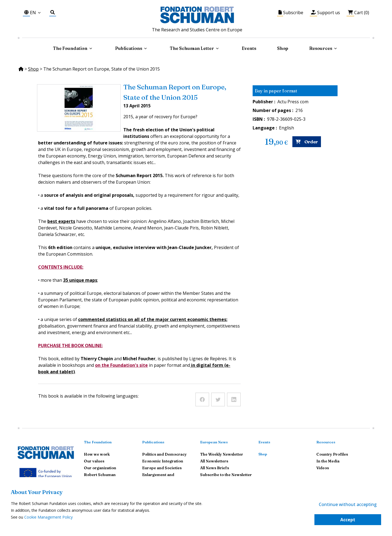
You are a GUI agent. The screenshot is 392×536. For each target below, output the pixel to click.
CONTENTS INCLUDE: (61, 267)
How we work (97, 454)
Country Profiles (332, 454)
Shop (283, 48)
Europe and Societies (162, 468)
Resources (321, 48)
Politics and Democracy (164, 454)
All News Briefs (215, 468)
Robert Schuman (100, 475)
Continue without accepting (348, 504)
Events (249, 48)
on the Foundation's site (121, 365)
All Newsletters (214, 461)
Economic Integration (163, 461)
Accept (348, 520)
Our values (94, 461)
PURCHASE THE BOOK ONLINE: (70, 346)
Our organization (100, 468)
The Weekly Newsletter (222, 454)
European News (214, 442)
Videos (323, 468)
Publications (153, 442)
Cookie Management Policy (48, 517)
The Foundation (98, 442)
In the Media (328, 461)
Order (307, 142)
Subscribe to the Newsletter (226, 475)
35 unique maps (80, 280)
